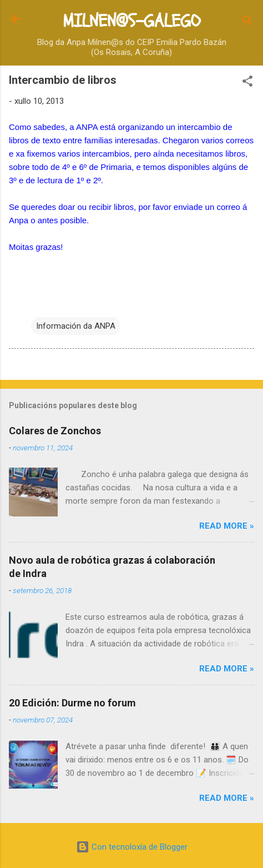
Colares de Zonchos (55, 431)
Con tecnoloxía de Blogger (132, 847)
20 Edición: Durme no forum (72, 703)
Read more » (227, 526)
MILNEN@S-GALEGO (131, 21)
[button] (247, 83)
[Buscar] (247, 22)
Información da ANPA (76, 326)
